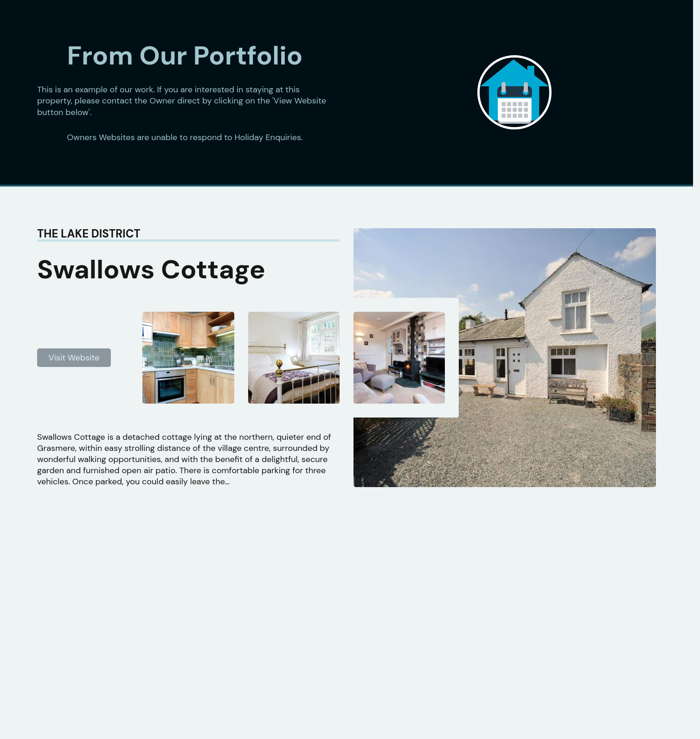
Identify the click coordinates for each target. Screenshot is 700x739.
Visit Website (74, 358)
